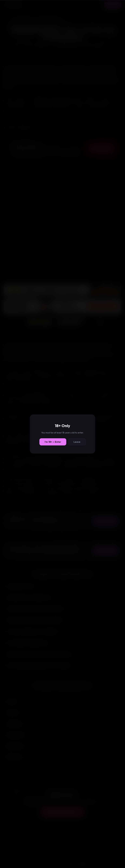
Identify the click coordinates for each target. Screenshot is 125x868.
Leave (77, 442)
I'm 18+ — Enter (53, 442)
